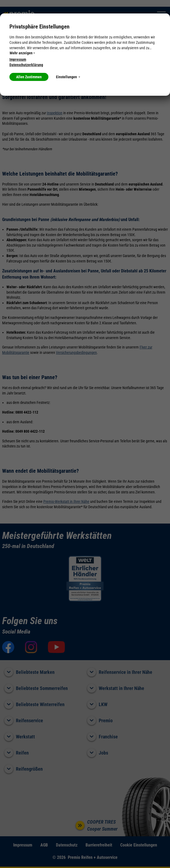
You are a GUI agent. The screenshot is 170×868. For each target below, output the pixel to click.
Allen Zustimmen (29, 77)
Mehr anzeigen (22, 53)
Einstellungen (68, 77)
